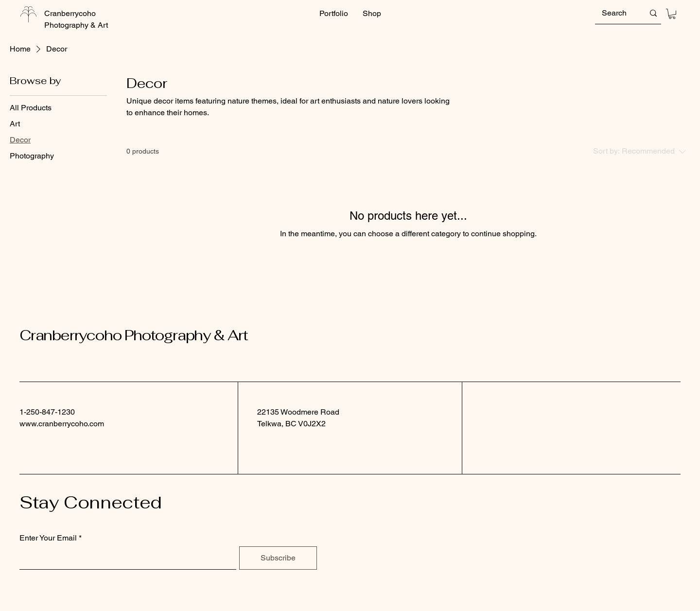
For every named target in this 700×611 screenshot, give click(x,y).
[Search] (616, 13)
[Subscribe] (278, 558)
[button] (672, 14)
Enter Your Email (48, 538)
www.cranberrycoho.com (62, 424)
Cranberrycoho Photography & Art (134, 335)
